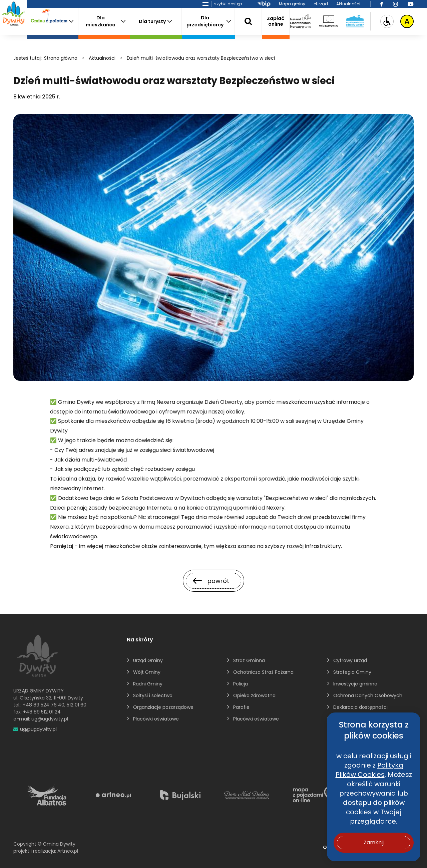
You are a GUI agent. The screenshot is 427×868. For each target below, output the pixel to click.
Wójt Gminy (147, 672)
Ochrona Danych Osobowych (368, 695)
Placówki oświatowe (156, 719)
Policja (241, 684)
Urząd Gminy (148, 660)
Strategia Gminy (352, 672)
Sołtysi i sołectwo (153, 695)
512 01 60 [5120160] (77, 705)
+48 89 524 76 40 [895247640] (44, 705)
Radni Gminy (148, 684)
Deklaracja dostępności (360, 707)
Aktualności (348, 4)
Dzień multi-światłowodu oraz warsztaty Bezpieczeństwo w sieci (201, 58)
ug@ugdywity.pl (50, 719)
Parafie (241, 707)
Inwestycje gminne (355, 684)
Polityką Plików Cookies (369, 770)
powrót (211, 581)
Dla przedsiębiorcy (205, 21)
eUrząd (321, 4)
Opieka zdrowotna (254, 695)
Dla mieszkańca (101, 21)
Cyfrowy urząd (350, 660)
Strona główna (61, 58)
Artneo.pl (68, 851)
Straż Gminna (249, 660)
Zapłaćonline (276, 21)
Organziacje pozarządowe (163, 707)
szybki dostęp (228, 4)
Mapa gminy (292, 4)
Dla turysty (152, 21)
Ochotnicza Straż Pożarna (263, 672)
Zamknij (374, 842)
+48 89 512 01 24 (42, 712)
